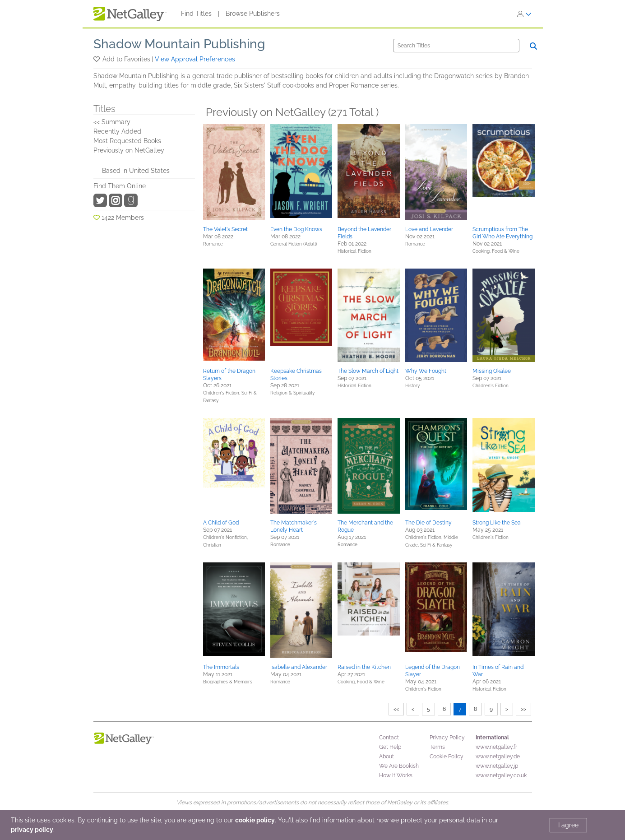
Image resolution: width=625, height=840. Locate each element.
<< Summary (112, 122)
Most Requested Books (127, 141)
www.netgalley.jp (497, 766)
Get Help (390, 747)
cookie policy (255, 820)
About (387, 756)
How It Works (396, 775)
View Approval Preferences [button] (195, 59)
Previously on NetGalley (129, 150)
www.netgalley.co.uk (501, 775)
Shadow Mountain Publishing (179, 44)
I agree (568, 825)
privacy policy (32, 830)
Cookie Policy (447, 756)
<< (396, 709)
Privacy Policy (447, 738)
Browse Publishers (253, 14)
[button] (97, 59)
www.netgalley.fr (496, 747)
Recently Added (117, 131)
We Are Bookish (399, 766)
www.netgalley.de (498, 756)
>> (523, 709)
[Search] (456, 46)
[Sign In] (524, 14)
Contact (389, 738)
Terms (437, 747)
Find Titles (196, 14)
